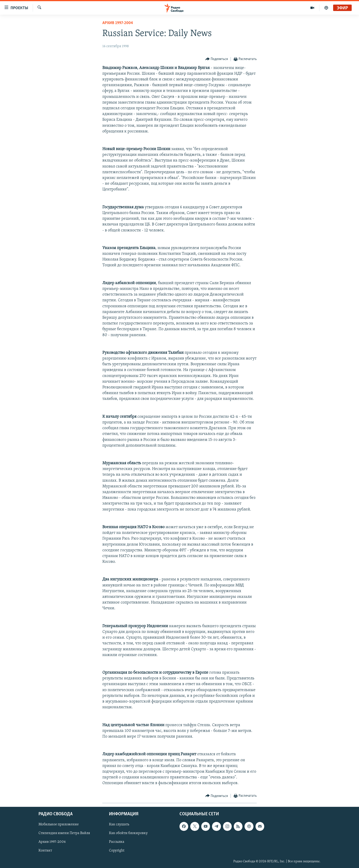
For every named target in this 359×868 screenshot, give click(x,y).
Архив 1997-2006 (52, 842)
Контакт (45, 851)
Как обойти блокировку (128, 833)
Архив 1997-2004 (118, 23)
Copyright (117, 851)
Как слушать (119, 824)
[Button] (217, 59)
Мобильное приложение (59, 824)
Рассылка (117, 842)
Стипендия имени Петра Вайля (64, 833)
